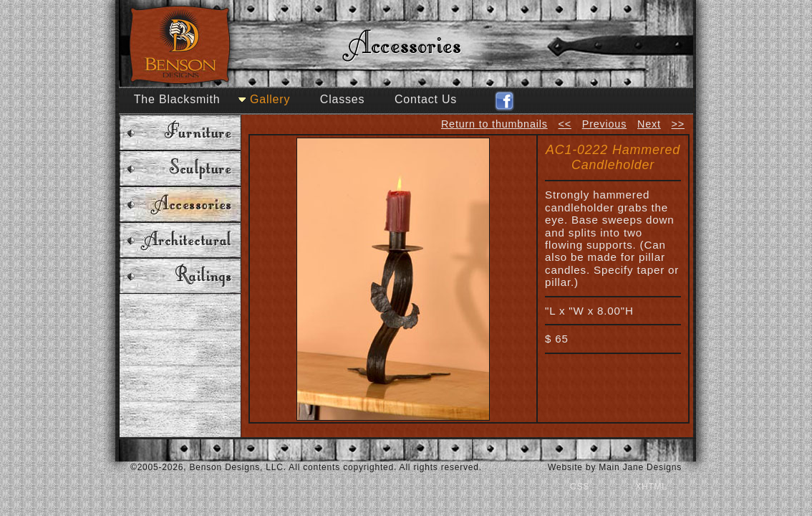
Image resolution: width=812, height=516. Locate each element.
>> (678, 124)
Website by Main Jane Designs (615, 467)
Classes (343, 99)
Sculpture (180, 168)
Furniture (180, 133)
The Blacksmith (177, 99)
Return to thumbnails (494, 124)
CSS (580, 487)
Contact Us (426, 99)
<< (565, 124)
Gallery (270, 99)
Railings (180, 276)
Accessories (180, 204)
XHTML (651, 487)
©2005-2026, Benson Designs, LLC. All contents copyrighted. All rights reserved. (306, 467)
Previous (604, 124)
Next (649, 124)
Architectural (180, 240)
